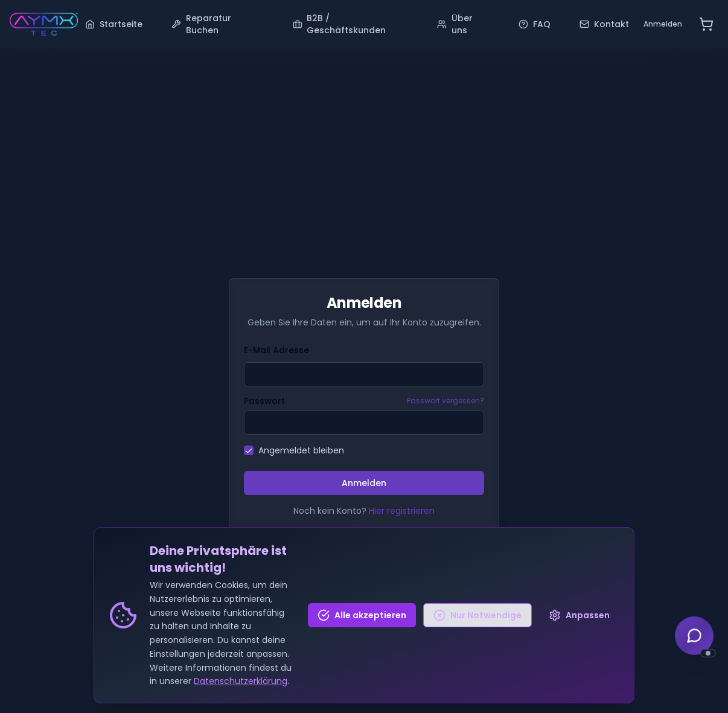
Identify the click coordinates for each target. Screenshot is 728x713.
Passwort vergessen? (445, 401)
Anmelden (663, 24)
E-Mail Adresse (276, 350)
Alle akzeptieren (362, 616)
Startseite (114, 24)
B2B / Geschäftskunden (340, 24)
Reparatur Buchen (201, 24)
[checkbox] (249, 450)
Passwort (264, 401)
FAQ (535, 24)
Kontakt (604, 24)
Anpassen (579, 616)
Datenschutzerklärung (241, 682)
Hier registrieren (402, 511)
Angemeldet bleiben (301, 450)
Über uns (455, 24)
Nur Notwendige (477, 616)
